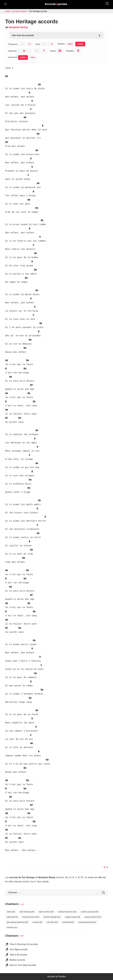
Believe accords (17, 960)
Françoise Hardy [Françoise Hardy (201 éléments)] (31, 917)
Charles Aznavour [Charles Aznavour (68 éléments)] (90, 912)
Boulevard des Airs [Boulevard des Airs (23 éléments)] (67, 912)
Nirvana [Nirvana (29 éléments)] (37, 922)
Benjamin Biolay (18, 27)
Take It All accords (19, 955)
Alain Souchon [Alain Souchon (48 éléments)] (46, 912)
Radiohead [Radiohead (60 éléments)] (68, 922)
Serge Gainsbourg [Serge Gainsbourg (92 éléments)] (87, 922)
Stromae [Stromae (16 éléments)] (12, 927)
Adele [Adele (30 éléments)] (11, 912)
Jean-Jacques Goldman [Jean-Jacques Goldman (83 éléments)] (17, 922)
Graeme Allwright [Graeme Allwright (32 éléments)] (52, 917)
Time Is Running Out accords (24, 944)
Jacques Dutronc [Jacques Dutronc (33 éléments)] (93, 917)
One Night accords (19, 949)
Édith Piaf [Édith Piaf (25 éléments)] (12, 917)
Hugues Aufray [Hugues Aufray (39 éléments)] (73, 917)
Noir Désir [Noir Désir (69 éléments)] (52, 922)
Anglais (80, 44)
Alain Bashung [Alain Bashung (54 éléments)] (27, 912)
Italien (70, 44)
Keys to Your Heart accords (23, 965)
